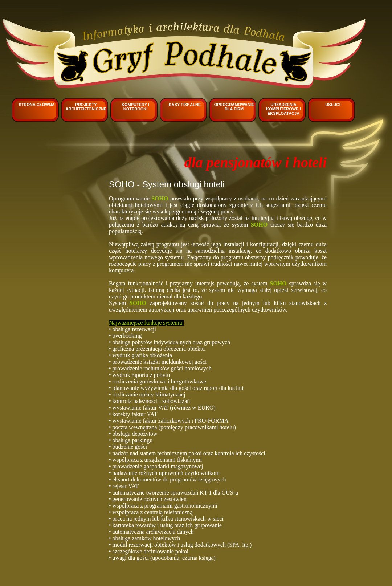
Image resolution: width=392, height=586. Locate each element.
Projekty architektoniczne (86, 107)
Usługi (333, 105)
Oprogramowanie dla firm (234, 107)
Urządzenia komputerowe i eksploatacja (283, 109)
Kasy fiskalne (185, 105)
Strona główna (36, 105)
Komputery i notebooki (135, 107)
